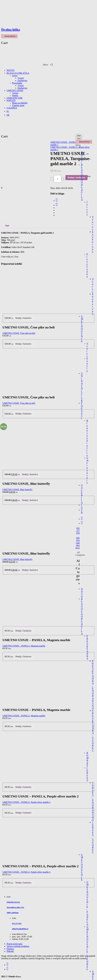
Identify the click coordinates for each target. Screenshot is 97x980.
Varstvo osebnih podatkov (18, 946)
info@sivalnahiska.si (78, 543)
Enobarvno (93, 242)
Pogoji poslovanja (15, 944)
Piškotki (10, 951)
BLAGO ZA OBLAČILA (82, 182)
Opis (7, 226)
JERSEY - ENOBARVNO (93, 801)
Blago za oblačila (87, 438)
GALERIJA (82, 494)
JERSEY (87, 774)
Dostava (10, 949)
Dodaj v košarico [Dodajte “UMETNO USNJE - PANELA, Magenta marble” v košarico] (23, 631)
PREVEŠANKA (87, 647)
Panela (87, 365)
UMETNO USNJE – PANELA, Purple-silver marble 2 (26, 802)
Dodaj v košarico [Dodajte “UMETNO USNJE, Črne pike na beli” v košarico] (23, 318)
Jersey (87, 208)
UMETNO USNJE (82, 329)
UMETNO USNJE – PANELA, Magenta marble (24, 646)
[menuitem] (11, 70)
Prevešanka (87, 265)
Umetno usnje (87, 470)
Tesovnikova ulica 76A (15, 907)
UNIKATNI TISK (82, 387)
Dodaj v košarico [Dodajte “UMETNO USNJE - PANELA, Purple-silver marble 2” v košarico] (23, 787)
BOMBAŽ (88, 759)
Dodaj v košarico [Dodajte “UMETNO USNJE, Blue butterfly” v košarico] (30, 474)
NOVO (82, 593)
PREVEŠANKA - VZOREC (93, 730)
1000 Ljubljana (13, 913)
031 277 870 (78, 531)
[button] (48, 65)
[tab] (7, 226)
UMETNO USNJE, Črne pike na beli (19, 333)
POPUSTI (82, 411)
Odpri (79, 135)
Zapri (79, 138)
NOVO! (82, 157)
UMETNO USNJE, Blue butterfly (17, 490)
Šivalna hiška (11, 30)
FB (82, 511)
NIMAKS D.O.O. (13, 902)
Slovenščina (9, 36)
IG (82, 506)
